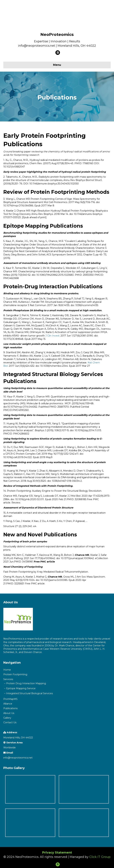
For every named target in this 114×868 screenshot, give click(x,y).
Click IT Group (100, 857)
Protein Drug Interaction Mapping (26, 683)
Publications (10, 708)
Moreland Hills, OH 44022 (77, 46)
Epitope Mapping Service (21, 688)
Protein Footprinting (15, 674)
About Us (9, 713)
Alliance (8, 704)
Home (7, 670)
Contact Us (10, 722)
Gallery (7, 718)
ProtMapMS (10, 699)
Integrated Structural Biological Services (29, 693)
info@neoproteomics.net (18, 758)
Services (8, 679)
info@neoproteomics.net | (38, 46)
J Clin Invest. (53, 336)
